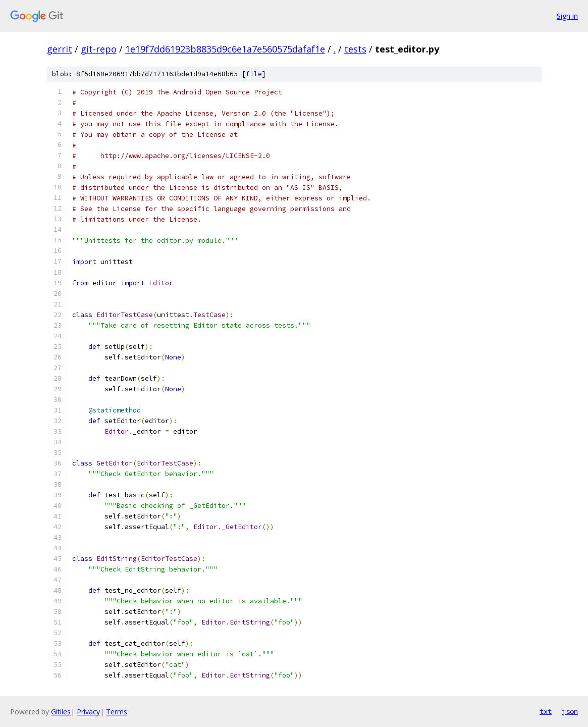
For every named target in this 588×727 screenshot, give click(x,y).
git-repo (99, 49)
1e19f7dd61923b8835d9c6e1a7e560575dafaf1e (225, 49)
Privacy (88, 712)
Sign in (567, 16)
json (570, 711)
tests (355, 49)
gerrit (60, 49)
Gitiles (61, 712)
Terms (117, 712)
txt (546, 711)
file (254, 74)
